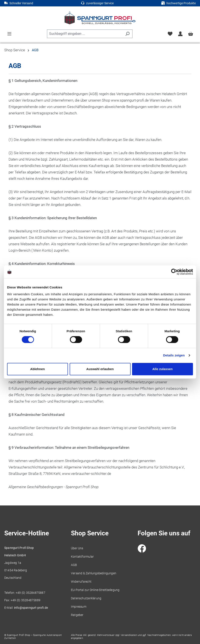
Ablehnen (37, 369)
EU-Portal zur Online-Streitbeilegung (95, 590)
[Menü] (9, 34)
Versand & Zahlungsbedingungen (94, 573)
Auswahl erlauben (100, 369)
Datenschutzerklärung (86, 598)
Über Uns (77, 548)
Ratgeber (77, 615)
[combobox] (85, 34)
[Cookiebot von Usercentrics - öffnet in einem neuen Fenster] (174, 272)
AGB (74, 565)
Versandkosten (129, 635)
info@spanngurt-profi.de (31, 608)
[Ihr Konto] (180, 34)
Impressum (79, 607)
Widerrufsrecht (81, 582)
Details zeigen (174, 355)
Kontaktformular (82, 557)
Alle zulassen (162, 369)
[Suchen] (127, 34)
